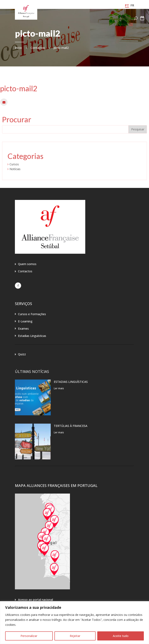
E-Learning (25, 321)
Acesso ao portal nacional (35, 600)
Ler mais (59, 388)
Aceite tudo (121, 636)
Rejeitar (75, 636)
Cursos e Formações (32, 314)
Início (18, 48)
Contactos (38, 48)
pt (127, 5)
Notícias (15, 169)
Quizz (22, 354)
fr (132, 5)
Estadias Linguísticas (32, 336)
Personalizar (29, 636)
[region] (74, 623)
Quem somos (27, 264)
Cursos (14, 164)
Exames (23, 329)
